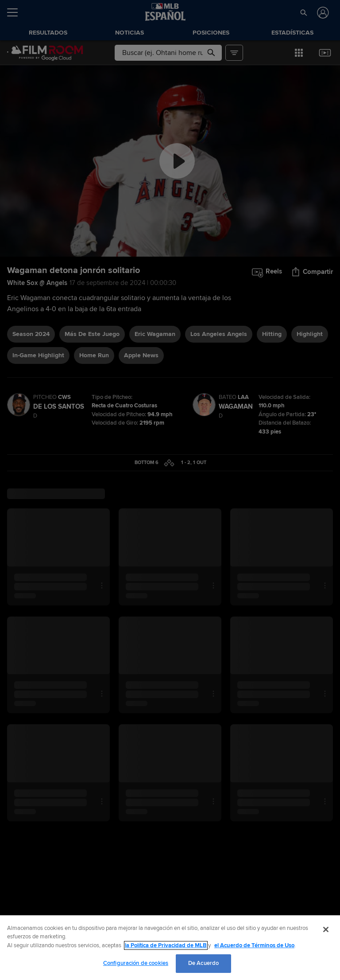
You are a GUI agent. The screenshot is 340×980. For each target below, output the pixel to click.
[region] (170, 948)
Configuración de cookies (136, 963)
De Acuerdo (203, 963)
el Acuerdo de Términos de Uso (254, 945)
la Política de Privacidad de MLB (166, 945)
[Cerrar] (326, 929)
